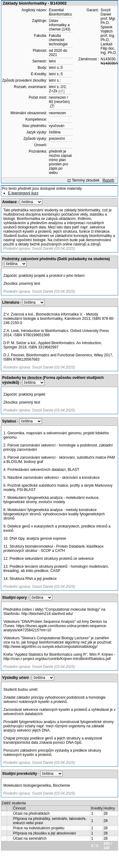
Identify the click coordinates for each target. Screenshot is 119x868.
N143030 (108, 59)
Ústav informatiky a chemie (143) (60, 25)
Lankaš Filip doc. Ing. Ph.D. (109, 48)
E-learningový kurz (23, 193)
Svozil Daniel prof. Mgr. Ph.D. (108, 16)
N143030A (109, 63)
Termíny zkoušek (86, 180)
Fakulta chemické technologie (58, 40)
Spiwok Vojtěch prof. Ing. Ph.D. (108, 34)
